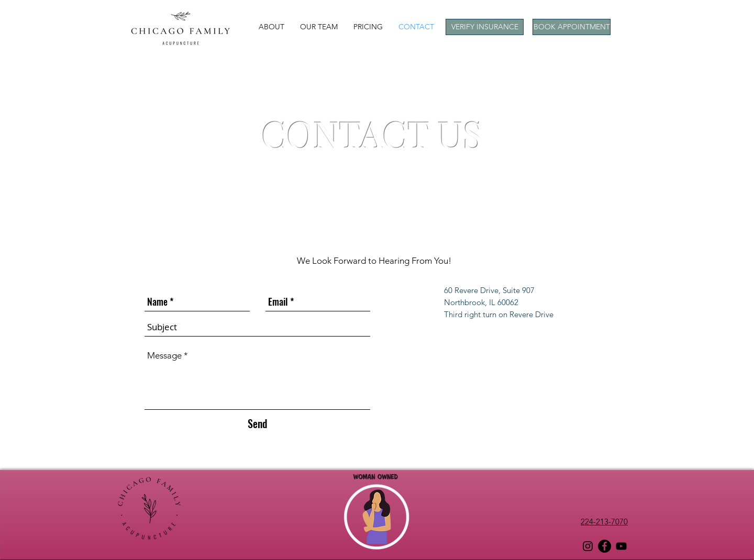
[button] (271, 27)
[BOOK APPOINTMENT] (572, 27)
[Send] (257, 423)
